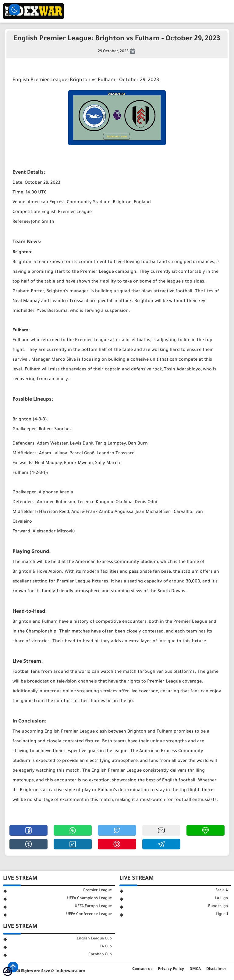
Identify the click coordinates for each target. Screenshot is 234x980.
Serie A (222, 891)
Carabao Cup (100, 955)
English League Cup (94, 939)
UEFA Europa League (93, 906)
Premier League (97, 891)
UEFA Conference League (89, 914)
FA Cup (106, 947)
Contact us (142, 969)
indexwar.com (70, 971)
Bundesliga (218, 906)
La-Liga (221, 899)
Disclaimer (216, 969)
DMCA (195, 969)
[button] (28, 830)
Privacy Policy (171, 969)
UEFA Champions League (89, 899)
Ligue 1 (222, 914)
